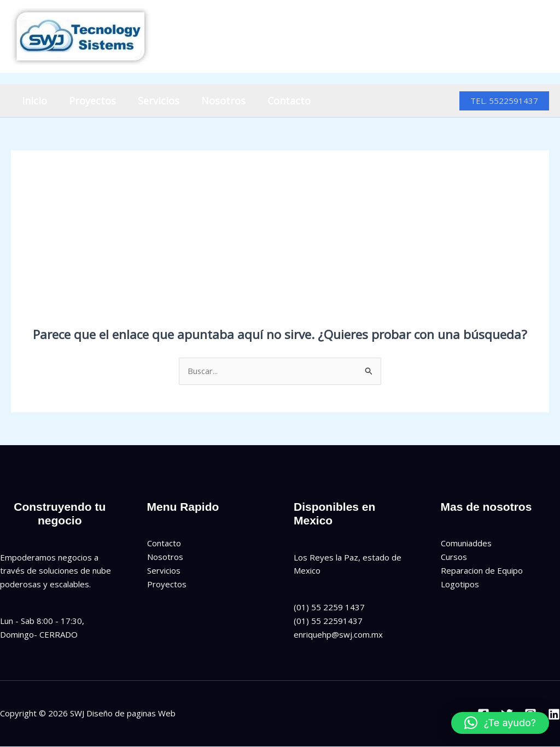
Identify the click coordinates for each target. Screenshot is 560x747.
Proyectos (89, 101)
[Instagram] (518, 37)
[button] (504, 101)
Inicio (33, 101)
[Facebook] (470, 37)
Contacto (279, 101)
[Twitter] (494, 37)
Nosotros (216, 101)
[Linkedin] (542, 37)
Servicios (153, 101)
